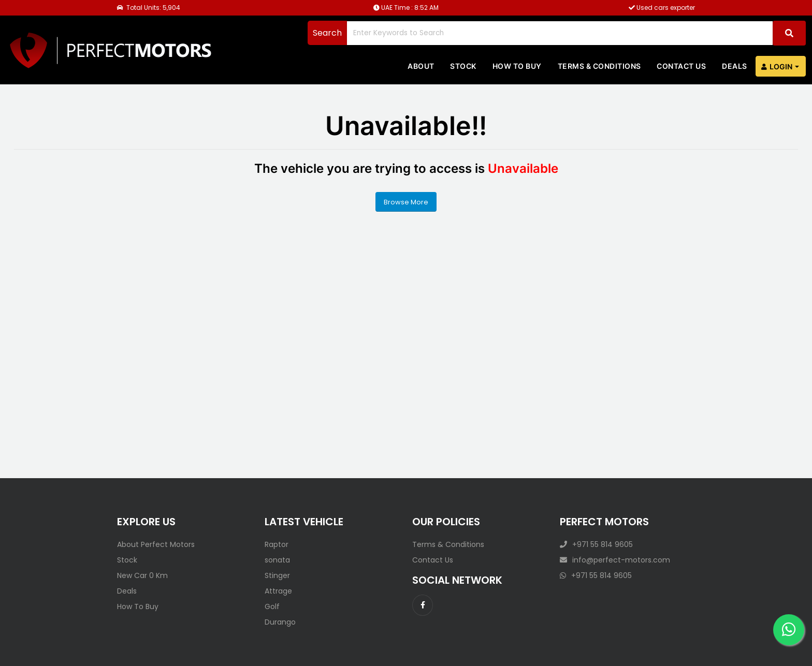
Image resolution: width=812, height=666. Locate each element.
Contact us (681, 66)
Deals (735, 66)
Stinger (277, 575)
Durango (280, 622)
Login (777, 67)
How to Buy (517, 66)
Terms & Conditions (599, 66)
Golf (272, 606)
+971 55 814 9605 (596, 544)
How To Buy (138, 606)
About (421, 66)
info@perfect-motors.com (615, 560)
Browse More (406, 202)
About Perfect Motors (156, 544)
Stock (463, 66)
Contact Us (433, 560)
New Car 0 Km (142, 575)
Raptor (277, 544)
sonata (277, 560)
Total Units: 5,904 (149, 8)
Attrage (278, 591)
